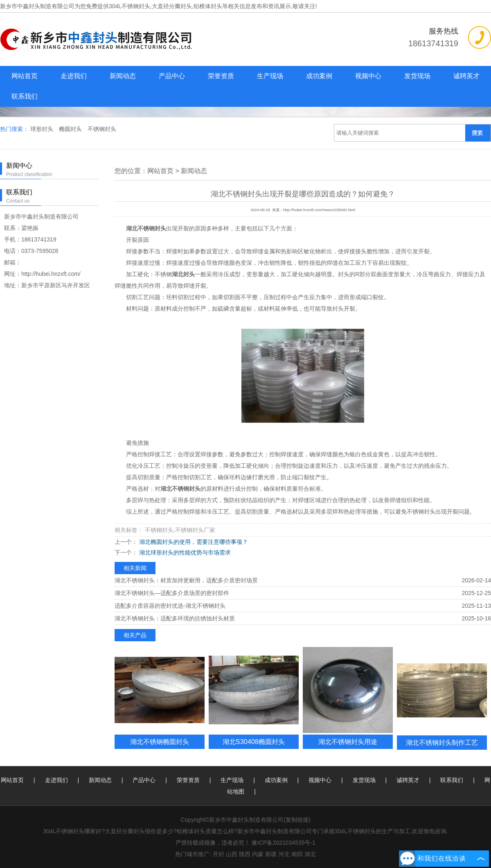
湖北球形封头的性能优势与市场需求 (184, 552)
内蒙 (258, 854)
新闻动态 (123, 76)
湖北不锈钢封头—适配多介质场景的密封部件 (172, 593)
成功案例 (319, 76)
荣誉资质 (221, 76)
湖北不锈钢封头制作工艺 (442, 742)
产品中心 (172, 76)
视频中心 (368, 76)
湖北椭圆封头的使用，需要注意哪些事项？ (193, 542)
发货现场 (417, 76)
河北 (284, 854)
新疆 (271, 854)
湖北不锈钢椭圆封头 (160, 742)
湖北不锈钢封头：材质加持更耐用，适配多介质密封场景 (186, 580)
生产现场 (270, 76)
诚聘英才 (466, 76)
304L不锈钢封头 (130, 6)
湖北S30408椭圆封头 (254, 742)
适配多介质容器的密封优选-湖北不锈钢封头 (170, 606)
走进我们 (74, 76)
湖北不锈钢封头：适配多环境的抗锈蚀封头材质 (175, 618)
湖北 (310, 854)
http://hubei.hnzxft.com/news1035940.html (319, 210)
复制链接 (297, 820)
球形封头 (43, 129)
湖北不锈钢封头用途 (348, 742)
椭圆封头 (71, 129)
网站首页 (25, 76)
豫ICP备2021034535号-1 (284, 843)
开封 (218, 854)
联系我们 (25, 96)
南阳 (297, 854)
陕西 (245, 854)
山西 (232, 854)
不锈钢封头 (102, 129)
